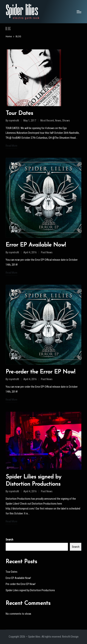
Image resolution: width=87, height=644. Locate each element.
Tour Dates (19, 113)
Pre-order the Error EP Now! (40, 372)
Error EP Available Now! (36, 245)
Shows (66, 121)
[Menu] (79, 12)
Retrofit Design (70, 637)
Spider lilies (22, 10)
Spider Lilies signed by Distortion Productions (30, 590)
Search (9, 540)
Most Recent (47, 121)
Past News (47, 252)
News (58, 121)
